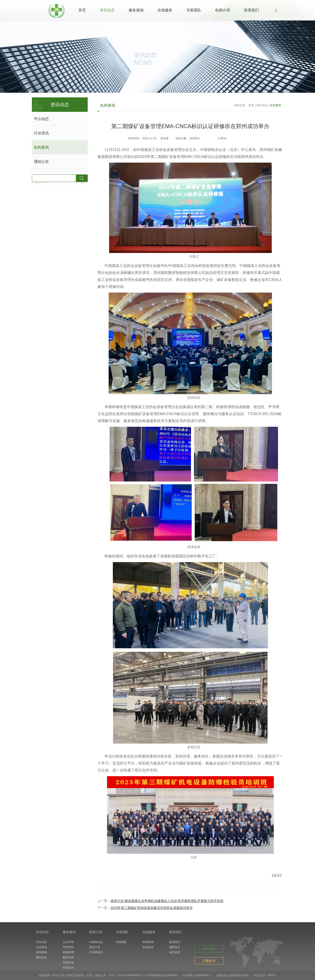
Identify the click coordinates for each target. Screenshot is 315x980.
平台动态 (41, 119)
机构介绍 (223, 10)
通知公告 (41, 162)
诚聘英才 (175, 947)
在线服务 (165, 10)
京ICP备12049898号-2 (197, 975)
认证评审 (68, 942)
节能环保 (68, 963)
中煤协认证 (96, 942)
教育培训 (68, 957)
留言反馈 (175, 952)
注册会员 (209, 961)
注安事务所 (96, 952)
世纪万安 (95, 947)
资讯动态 (107, 10)
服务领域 (136, 10)
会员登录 (209, 949)
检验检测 (68, 952)
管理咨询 (68, 968)
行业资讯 (41, 133)
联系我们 (251, 10)
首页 (82, 10)
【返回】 (277, 875)
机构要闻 (41, 147)
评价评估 (68, 947)
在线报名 (148, 947)
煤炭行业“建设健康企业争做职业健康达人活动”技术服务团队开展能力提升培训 (167, 901)
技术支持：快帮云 (265, 975)
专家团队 (194, 10)
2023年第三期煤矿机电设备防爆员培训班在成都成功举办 (152, 908)
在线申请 (148, 942)
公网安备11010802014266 (232, 975)
